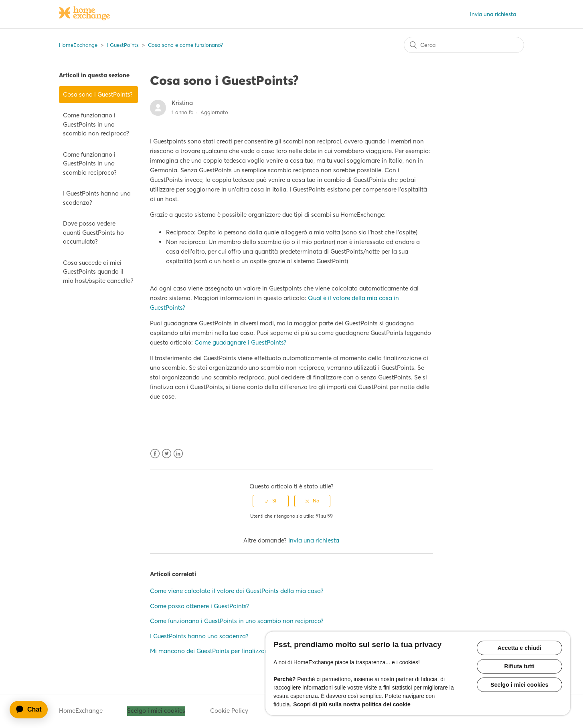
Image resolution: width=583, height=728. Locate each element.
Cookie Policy (229, 711)
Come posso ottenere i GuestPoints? (199, 606)
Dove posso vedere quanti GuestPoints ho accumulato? (93, 232)
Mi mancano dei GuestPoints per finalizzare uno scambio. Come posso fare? (255, 651)
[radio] (271, 501)
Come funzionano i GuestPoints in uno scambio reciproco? (90, 163)
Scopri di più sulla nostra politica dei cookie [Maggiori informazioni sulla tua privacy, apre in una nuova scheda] (352, 704)
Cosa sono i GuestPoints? (98, 94)
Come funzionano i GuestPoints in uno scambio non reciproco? (96, 124)
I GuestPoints (123, 45)
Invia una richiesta (493, 14)
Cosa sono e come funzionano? (185, 45)
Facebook (155, 454)
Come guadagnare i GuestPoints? (240, 342)
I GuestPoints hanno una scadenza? (97, 198)
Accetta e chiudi (520, 648)
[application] (32, 710)
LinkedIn (178, 454)
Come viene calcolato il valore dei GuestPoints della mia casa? (237, 591)
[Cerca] (464, 45)
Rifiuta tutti (520, 666)
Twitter (167, 454)
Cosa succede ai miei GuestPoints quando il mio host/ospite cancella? (98, 272)
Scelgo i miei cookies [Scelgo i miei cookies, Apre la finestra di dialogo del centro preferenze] (519, 685)
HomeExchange (78, 45)
